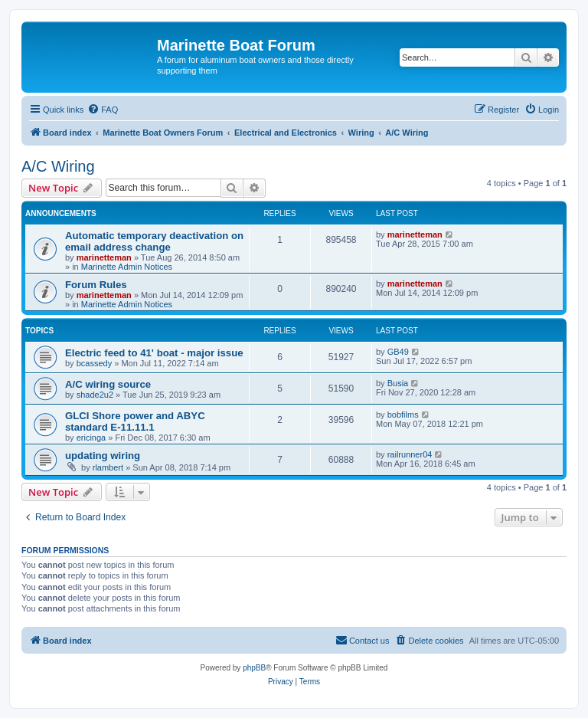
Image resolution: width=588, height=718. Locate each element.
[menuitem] (103, 110)
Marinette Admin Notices (127, 267)
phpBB (254, 668)
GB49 (398, 352)
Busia (398, 383)
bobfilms (403, 415)
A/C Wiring (58, 166)
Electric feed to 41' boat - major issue (154, 353)
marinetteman (104, 257)
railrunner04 (410, 454)
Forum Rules (96, 285)
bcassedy (94, 363)
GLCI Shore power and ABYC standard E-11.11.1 (135, 421)
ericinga (91, 438)
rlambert (108, 467)
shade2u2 (95, 395)
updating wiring (103, 456)
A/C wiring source (108, 384)
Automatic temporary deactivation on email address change (154, 241)
